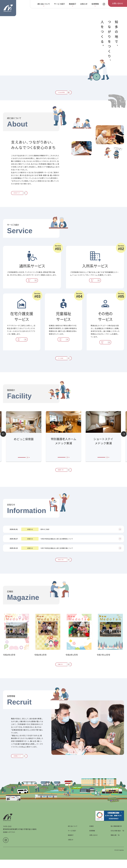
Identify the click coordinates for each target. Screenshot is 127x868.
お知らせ (71, 862)
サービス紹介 (72, 853)
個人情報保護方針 (116, 849)
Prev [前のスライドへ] (3, 446)
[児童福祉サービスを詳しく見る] (63, 348)
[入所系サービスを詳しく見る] (95, 289)
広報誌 (91, 849)
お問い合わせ (93, 858)
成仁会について (73, 849)
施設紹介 (71, 858)
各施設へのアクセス (9, 855)
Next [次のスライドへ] (124, 446)
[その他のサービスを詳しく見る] (105, 351)
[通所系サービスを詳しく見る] (32, 289)
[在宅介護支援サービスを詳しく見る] (22, 348)
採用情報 (92, 853)
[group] (45, 50)
